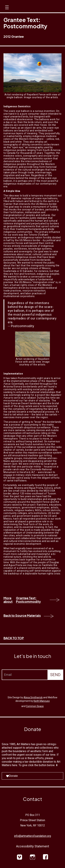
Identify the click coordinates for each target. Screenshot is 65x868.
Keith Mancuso (42, 701)
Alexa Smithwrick (33, 697)
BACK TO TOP (14, 638)
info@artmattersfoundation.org (32, 836)
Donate (12, 776)
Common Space (35, 706)
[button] (6, 10)
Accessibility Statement (33, 846)
